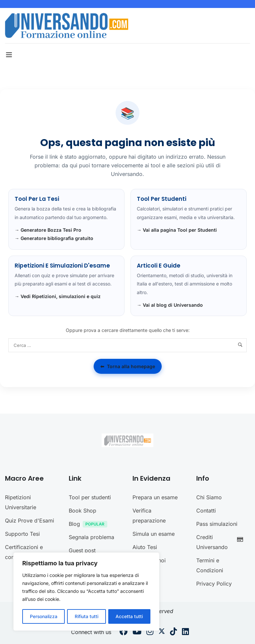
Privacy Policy (214, 584)
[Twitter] (162, 632)
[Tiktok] (173, 632)
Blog (90, 525)
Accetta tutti (130, 616)
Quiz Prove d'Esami (30, 521)
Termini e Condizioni (210, 565)
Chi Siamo (209, 497)
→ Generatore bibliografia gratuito (54, 238)
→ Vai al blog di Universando (170, 305)
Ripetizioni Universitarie (21, 502)
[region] (86, 592)
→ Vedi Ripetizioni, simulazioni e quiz (58, 296)
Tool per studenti (90, 497)
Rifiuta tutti (87, 616)
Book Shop (83, 511)
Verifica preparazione (149, 516)
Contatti (206, 511)
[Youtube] (137, 632)
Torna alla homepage (128, 366)
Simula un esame (154, 534)
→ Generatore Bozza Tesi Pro (48, 230)
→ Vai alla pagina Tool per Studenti (177, 230)
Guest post (82, 550)
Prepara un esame (155, 497)
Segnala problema (91, 537)
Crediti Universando (221, 542)
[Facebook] (124, 632)
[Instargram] (150, 632)
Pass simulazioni (217, 524)
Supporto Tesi (22, 534)
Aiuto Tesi (145, 547)
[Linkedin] (185, 632)
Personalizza (43, 616)
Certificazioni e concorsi (24, 552)
